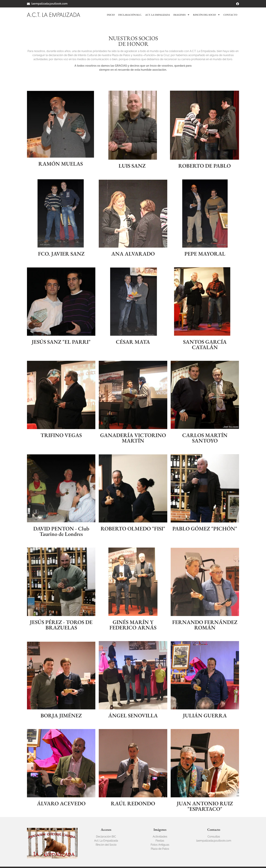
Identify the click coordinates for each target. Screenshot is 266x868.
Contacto (230, 15)
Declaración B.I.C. (130, 15)
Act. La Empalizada (158, 15)
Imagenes (182, 15)
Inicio (111, 15)
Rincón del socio (207, 15)
